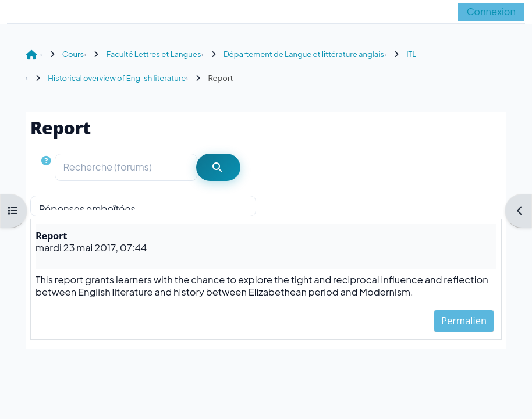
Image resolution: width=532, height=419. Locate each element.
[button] (47, 167)
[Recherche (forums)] (126, 167)
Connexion (491, 11)
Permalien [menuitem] (464, 320)
